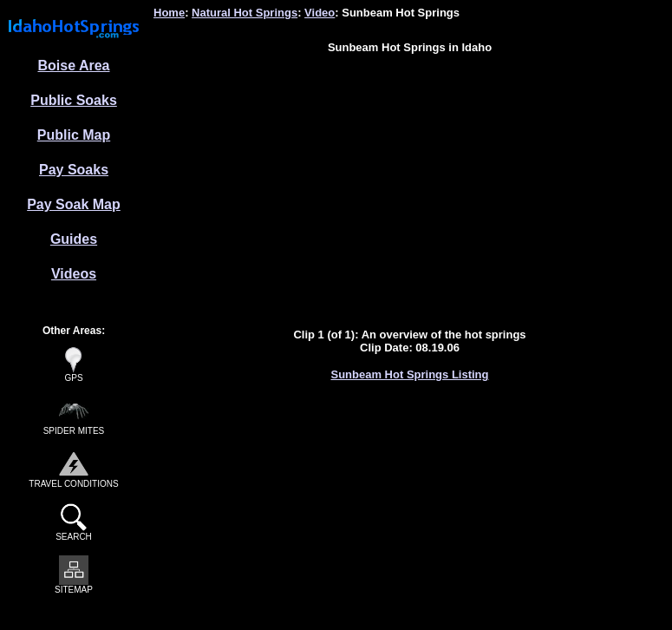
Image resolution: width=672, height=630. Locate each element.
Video (320, 13)
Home (169, 13)
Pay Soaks (74, 170)
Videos (74, 274)
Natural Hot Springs (245, 13)
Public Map (74, 135)
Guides (74, 239)
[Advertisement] (410, 189)
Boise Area (74, 66)
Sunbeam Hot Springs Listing (409, 374)
